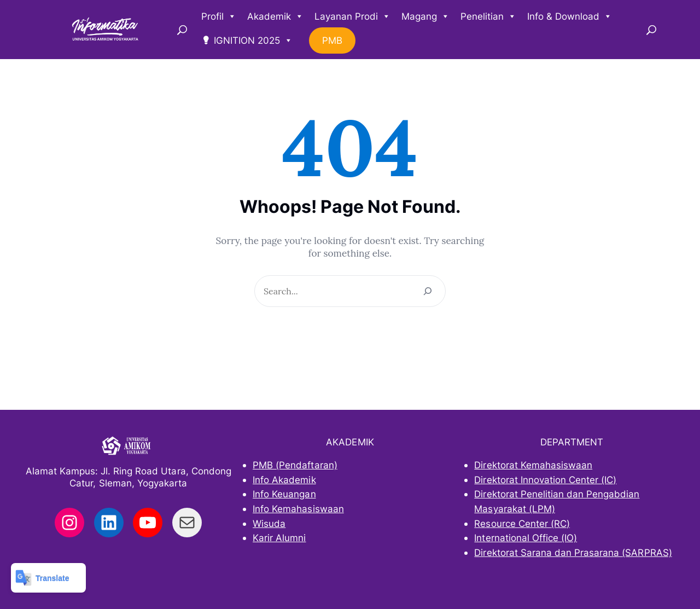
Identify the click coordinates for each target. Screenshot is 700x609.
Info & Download (570, 16)
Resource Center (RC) (522, 523)
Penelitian (488, 16)
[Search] (428, 291)
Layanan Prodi (352, 16)
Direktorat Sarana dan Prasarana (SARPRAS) (573, 552)
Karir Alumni (279, 538)
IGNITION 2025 (253, 40)
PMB (332, 40)
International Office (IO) (526, 538)
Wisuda (269, 523)
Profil (219, 16)
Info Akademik (284, 480)
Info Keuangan (284, 494)
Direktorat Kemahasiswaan (533, 465)
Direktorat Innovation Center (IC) (545, 480)
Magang (425, 16)
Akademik (275, 16)
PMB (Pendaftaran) (295, 465)
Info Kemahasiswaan (298, 509)
